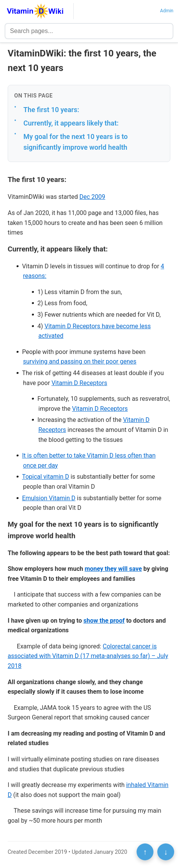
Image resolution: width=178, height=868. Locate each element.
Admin (167, 11)
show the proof (104, 621)
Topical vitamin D (45, 477)
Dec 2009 (92, 197)
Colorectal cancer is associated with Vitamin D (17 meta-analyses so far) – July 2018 (88, 656)
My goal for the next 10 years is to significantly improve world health (76, 142)
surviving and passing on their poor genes (80, 361)
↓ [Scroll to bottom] (166, 852)
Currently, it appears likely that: (71, 123)
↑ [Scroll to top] (145, 852)
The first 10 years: (51, 110)
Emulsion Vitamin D (49, 498)
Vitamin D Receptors (79, 383)
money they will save (113, 569)
